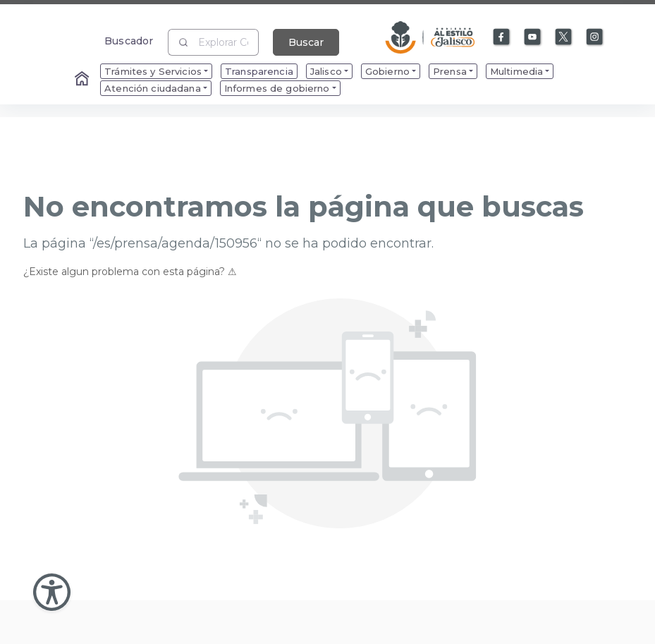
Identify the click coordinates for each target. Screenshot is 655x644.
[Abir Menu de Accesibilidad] (52, 592)
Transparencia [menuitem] (259, 71)
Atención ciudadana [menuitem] (153, 88)
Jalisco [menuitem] (326, 71)
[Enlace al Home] (83, 80)
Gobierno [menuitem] (387, 71)
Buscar (306, 42)
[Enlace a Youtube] (533, 37)
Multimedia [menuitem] (516, 71)
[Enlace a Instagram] (595, 37)
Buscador (129, 41)
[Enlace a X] (564, 37)
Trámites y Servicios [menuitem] (153, 71)
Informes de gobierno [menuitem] (277, 88)
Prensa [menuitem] (450, 71)
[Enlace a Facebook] (502, 37)
